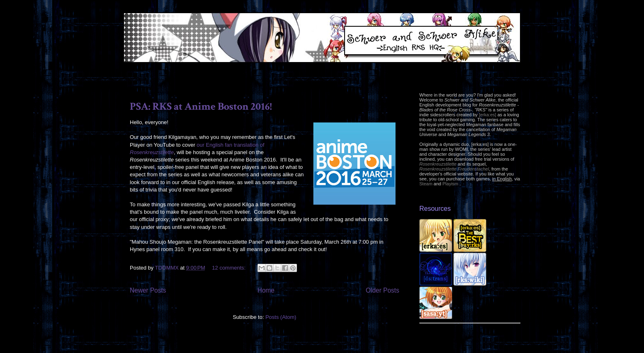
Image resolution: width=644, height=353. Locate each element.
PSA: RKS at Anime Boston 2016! (201, 106)
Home (266, 290)
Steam (426, 184)
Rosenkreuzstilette (152, 152)
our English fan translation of (231, 145)
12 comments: (229, 268)
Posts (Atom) (281, 317)
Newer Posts (148, 290)
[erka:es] (488, 115)
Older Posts (383, 290)
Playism (450, 184)
